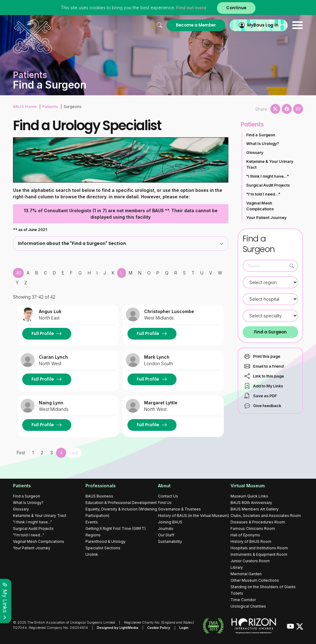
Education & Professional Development (121, 503)
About (164, 486)
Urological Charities (248, 606)
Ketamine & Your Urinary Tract (270, 164)
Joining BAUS (170, 522)
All (18, 273)
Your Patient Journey (266, 218)
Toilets (237, 593)
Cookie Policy (159, 628)
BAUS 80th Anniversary (251, 503)
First (21, 453)
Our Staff (166, 535)
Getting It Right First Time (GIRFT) (116, 528)
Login (184, 628)
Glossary (255, 153)
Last (74, 453)
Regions (93, 535)
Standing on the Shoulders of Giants (263, 587)
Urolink (92, 554)
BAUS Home (25, 107)
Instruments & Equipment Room (259, 554)
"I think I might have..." (268, 176)
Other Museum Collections (255, 580)
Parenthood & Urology (106, 541)
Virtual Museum (248, 486)
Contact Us (168, 496)
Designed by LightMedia (118, 628)
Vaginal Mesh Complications (260, 206)
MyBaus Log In (263, 25)
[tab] (121, 244)
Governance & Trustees (179, 509)
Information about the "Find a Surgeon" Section (121, 243)
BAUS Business (99, 496)
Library (237, 567)
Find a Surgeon (261, 135)
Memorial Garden (246, 574)
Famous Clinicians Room (253, 528)
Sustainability (170, 541)
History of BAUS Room (251, 541)
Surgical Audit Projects (268, 185)
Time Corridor (243, 600)
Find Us (165, 503)
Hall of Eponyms (245, 535)
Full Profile (43, 334)
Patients (50, 107)
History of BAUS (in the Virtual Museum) (193, 516)
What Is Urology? (263, 144)
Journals (166, 528)
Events (92, 522)
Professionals (101, 486)
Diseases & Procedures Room (258, 522)
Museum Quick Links (249, 496)
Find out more (191, 8)
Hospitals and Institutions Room (259, 548)
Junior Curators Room (250, 561)
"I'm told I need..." (263, 194)
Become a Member (196, 25)
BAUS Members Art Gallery (255, 509)
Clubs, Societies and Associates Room (266, 516)
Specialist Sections (103, 548)
